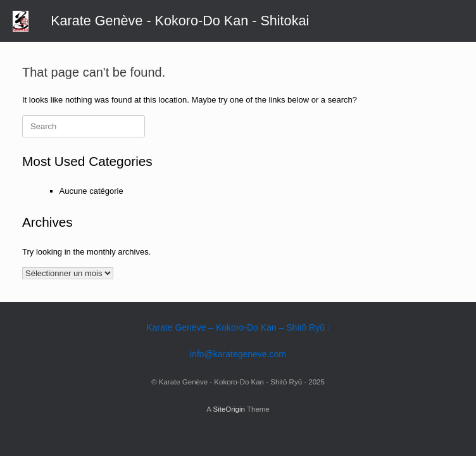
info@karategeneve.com (238, 354)
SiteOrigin (229, 409)
